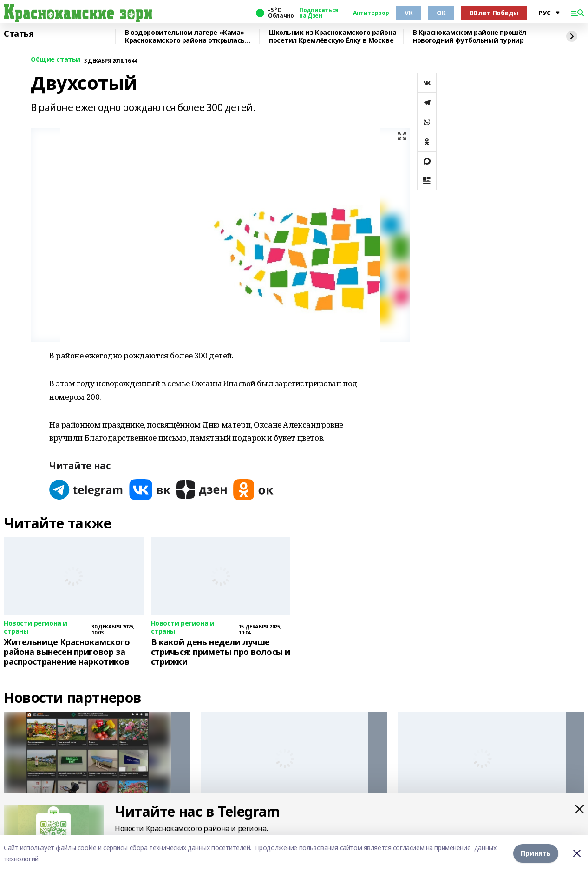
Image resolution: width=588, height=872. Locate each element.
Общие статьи (56, 60)
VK (408, 13)
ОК (441, 13)
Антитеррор (371, 13)
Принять (536, 853)
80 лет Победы (494, 13)
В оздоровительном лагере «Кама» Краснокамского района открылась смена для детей (185, 36)
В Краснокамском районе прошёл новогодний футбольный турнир (470, 36)
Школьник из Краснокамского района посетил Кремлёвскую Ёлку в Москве (333, 36)
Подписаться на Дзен (319, 13)
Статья (19, 34)
